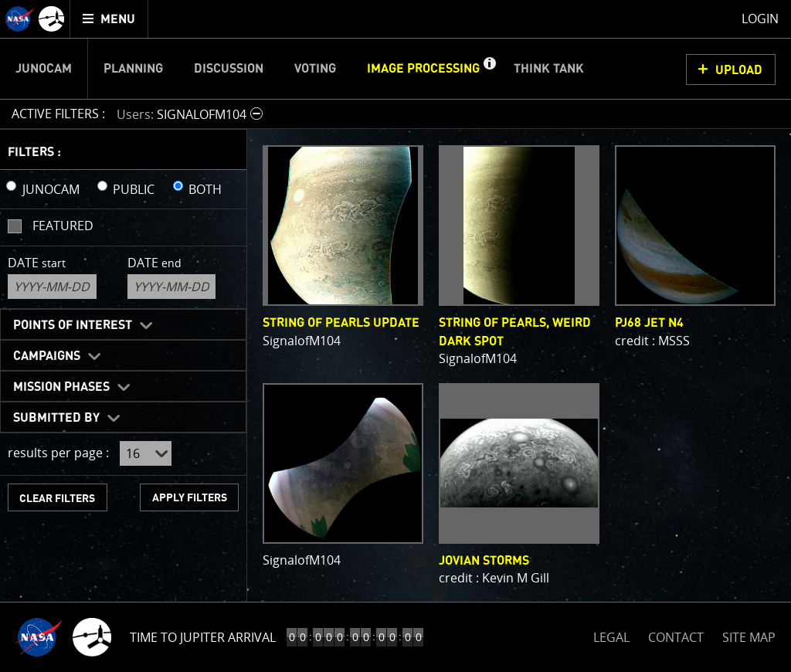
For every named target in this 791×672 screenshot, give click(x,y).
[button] (489, 69)
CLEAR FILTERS (57, 499)
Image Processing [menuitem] (423, 69)
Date (37, 263)
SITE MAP (749, 637)
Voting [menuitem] (315, 69)
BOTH (205, 189)
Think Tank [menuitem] (549, 69)
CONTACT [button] (676, 637)
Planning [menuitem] (133, 69)
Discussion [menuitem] (229, 69)
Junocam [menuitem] (44, 69)
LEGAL (611, 635)
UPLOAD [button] (739, 70)
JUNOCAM (51, 189)
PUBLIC (134, 189)
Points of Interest (73, 325)
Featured (63, 226)
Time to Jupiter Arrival (203, 637)
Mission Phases (61, 387)
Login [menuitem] (760, 19)
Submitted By (56, 418)
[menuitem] (109, 19)
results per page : (58, 453)
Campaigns (47, 356)
